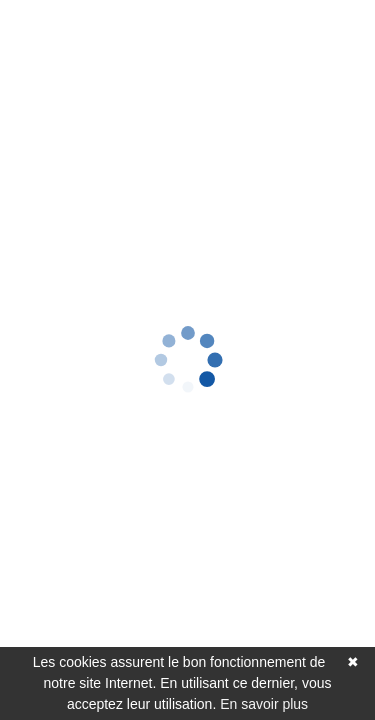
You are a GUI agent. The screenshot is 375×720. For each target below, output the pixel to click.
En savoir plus (264, 704)
